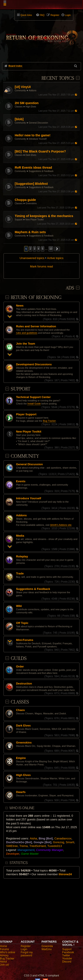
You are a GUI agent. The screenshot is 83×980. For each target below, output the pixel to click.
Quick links (26, 15)
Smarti (70, 842)
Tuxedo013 (55, 846)
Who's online (8, 952)
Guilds (19, 659)
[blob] (19, 119)
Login (24, 949)
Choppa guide (25, 200)
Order (20, 667)
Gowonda (47, 946)
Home (4, 946)
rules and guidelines (27, 333)
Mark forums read (41, 266)
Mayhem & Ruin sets (30, 232)
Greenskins (31, 203)
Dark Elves (31, 155)
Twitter (66, 955)
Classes (19, 107)
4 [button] (39, 249)
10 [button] (51, 249)
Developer (13, 854)
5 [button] (43, 249)
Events (21, 481)
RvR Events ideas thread (33, 168)
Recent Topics (58, 78)
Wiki (19, 606)
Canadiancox (63, 838)
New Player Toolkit (35, 220)
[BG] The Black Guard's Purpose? (40, 151)
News (20, 306)
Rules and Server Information (36, 326)
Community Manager (50, 850)
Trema (23, 846)
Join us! (5, 965)
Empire (21, 758)
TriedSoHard (37, 846)
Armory (4, 955)
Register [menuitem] (55, 15)
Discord (67, 962)
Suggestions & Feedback (41, 171)
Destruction (24, 684)
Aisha (33, 838)
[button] (57, 249)
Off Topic (22, 623)
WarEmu (47, 949)
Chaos (20, 710)
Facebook (68, 952)
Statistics (19, 863)
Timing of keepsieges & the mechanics (44, 216)
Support (18, 220)
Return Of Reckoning (36, 298)
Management (26, 850)
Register (26, 946)
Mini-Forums (25, 640)
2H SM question (27, 103)
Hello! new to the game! (33, 135)
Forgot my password (27, 954)
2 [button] (30, 249)
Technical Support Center (33, 397)
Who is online (22, 808)
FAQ (42, 15)
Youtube (67, 959)
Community (20, 91)
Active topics (55, 258)
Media (20, 536)
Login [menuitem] (68, 15)
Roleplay (22, 557)
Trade (20, 574)
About (3, 962)
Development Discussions (34, 364)
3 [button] (35, 249)
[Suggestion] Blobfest (31, 184)
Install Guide (34, 404)
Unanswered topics (32, 258)
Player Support (26, 414)
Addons (33, 91)
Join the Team (25, 344)
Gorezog (59, 842)
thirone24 (65, 874)
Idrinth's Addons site (61, 525)
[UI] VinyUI (23, 87)
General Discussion (38, 123)
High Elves (31, 107)
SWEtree (12, 846)
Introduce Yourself (38, 139)
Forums (5, 949)
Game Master (30, 854)
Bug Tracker (49, 421)
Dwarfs (21, 792)
